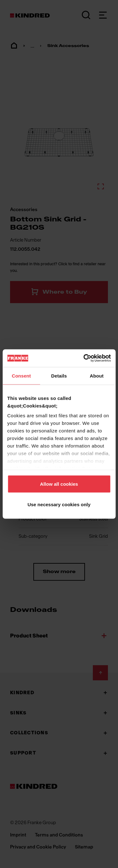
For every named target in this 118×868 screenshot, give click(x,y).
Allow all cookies (59, 484)
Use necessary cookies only (59, 504)
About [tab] (97, 375)
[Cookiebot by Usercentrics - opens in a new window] (84, 358)
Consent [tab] (21, 375)
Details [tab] (59, 375)
